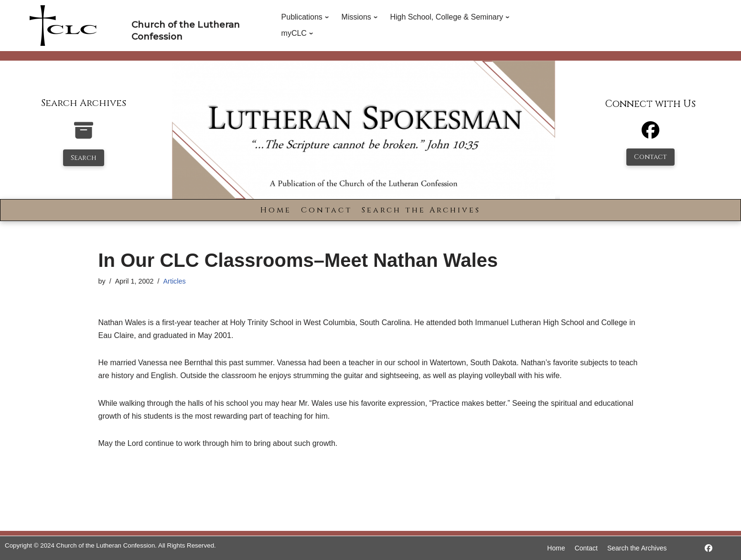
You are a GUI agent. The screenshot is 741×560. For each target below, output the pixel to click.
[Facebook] (650, 134)
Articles (175, 281)
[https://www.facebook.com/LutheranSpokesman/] (709, 548)
